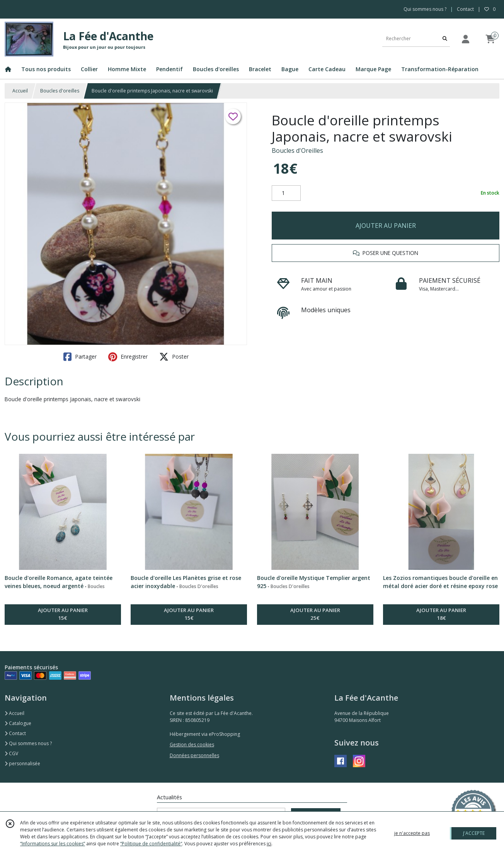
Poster (174, 357)
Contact (465, 9)
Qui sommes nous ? (28, 743)
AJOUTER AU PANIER (386, 226)
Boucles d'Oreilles (297, 150)
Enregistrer (128, 357)
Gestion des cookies (192, 745)
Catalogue (18, 723)
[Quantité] (286, 193)
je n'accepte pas (412, 833)
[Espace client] (465, 39)
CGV (11, 753)
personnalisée (22, 764)
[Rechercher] (445, 39)
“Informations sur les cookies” (53, 844)
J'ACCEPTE (474, 833)
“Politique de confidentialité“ (151, 844)
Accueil (20, 91)
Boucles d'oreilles (60, 91)
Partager (80, 357)
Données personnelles (194, 755)
